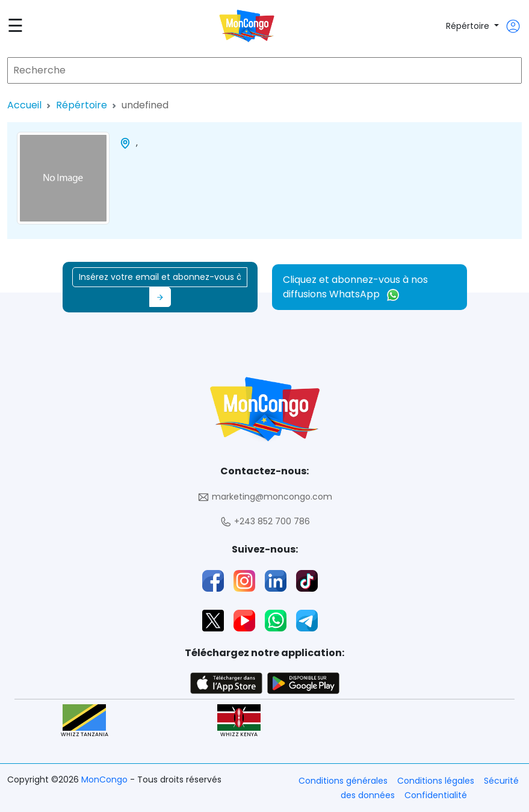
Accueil (24, 105)
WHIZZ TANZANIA (85, 721)
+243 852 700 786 (265, 522)
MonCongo (106, 779)
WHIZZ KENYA (239, 721)
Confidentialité (436, 795)
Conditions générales (343, 781)
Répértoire (469, 26)
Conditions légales (436, 781)
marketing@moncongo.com (265, 497)
